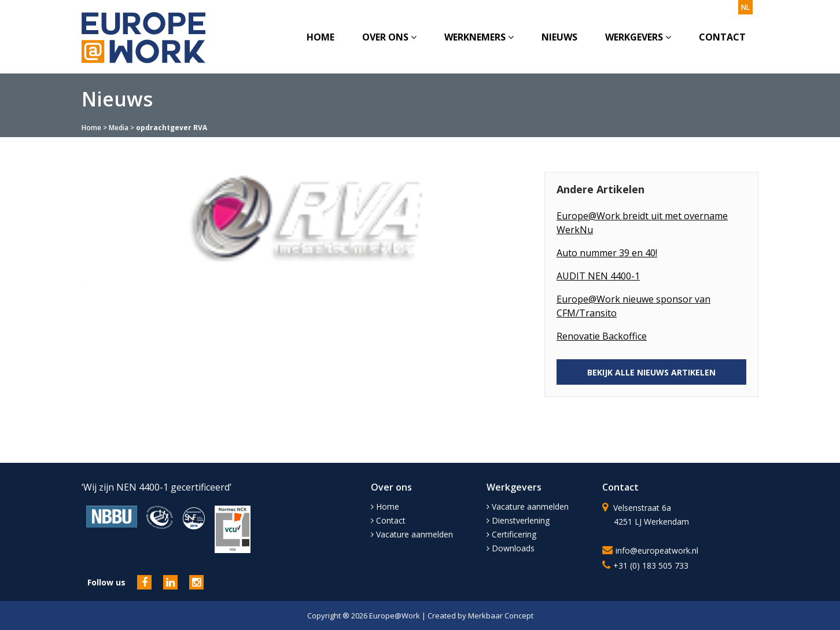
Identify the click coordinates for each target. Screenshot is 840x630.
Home (320, 37)
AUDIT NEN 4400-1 (598, 276)
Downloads (511, 548)
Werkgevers (638, 37)
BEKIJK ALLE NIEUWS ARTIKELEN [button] (651, 372)
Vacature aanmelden (412, 534)
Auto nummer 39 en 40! (607, 253)
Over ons (389, 37)
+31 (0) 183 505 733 (651, 565)
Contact (722, 37)
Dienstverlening (518, 520)
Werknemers (479, 37)
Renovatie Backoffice (602, 336)
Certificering (511, 534)
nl (745, 7)
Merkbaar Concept (501, 616)
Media (119, 128)
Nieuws (559, 37)
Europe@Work (395, 616)
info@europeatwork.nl (657, 550)
